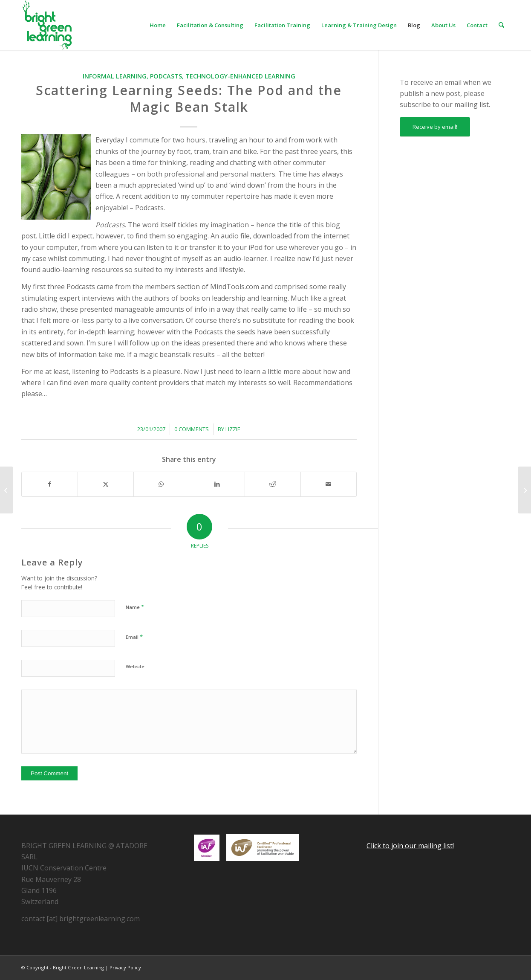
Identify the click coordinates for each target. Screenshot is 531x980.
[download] (47, 25)
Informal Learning (115, 76)
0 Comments (192, 429)
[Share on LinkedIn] (217, 484)
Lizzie (233, 429)
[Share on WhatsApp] (162, 484)
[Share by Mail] (329, 484)
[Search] (501, 25)
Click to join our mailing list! (410, 846)
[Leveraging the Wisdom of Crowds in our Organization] (7, 490)
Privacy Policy (125, 967)
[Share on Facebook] (50, 484)
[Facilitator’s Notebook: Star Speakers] (524, 490)
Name (135, 607)
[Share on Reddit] (273, 484)
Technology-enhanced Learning (240, 76)
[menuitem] (158, 25)
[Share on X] (106, 484)
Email (134, 637)
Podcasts (166, 76)
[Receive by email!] (435, 127)
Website (135, 666)
